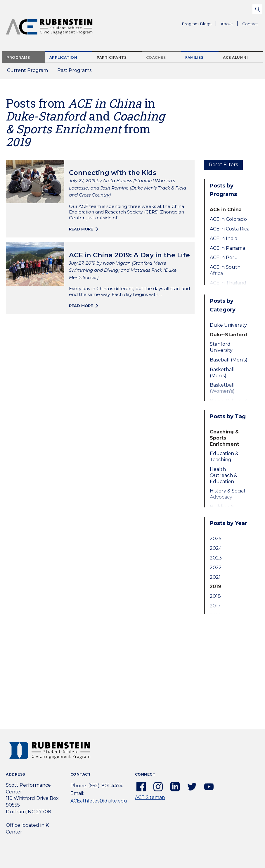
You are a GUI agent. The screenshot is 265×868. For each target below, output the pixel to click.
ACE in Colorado (228, 219)
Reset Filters (223, 165)
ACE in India (224, 238)
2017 (215, 606)
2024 (216, 548)
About (229, 25)
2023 (216, 558)
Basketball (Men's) (222, 373)
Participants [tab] (112, 57)
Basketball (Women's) (222, 388)
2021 (215, 577)
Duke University (228, 325)
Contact (250, 24)
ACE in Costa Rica (230, 229)
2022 (216, 568)
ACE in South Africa (225, 270)
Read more (81, 229)
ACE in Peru (224, 258)
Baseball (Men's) (229, 360)
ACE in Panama (227, 248)
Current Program (27, 70)
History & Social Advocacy (227, 494)
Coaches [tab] (156, 57)
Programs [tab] (18, 57)
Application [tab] (63, 57)
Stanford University (221, 347)
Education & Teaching (224, 457)
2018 (215, 596)
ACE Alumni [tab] (235, 57)
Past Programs (77, 72)
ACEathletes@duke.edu (99, 801)
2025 (216, 539)
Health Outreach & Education (224, 475)
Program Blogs (196, 24)
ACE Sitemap (150, 797)
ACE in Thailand (228, 283)
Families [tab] (194, 57)
